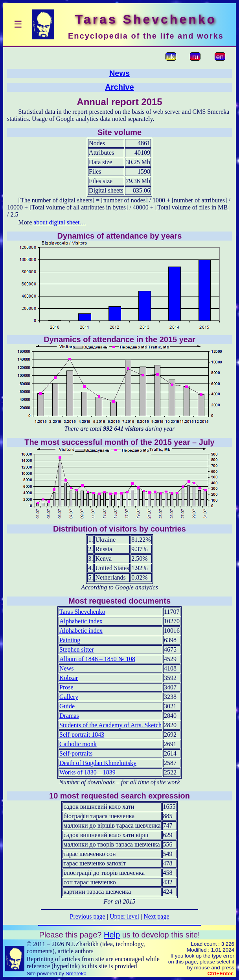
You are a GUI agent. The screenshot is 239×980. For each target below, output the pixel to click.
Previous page (88, 916)
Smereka (76, 974)
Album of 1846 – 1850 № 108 (97, 659)
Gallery (69, 697)
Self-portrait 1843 (82, 735)
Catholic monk (78, 744)
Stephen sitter (77, 649)
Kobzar (69, 678)
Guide (67, 706)
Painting (70, 640)
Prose (66, 687)
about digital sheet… (60, 222)
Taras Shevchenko (82, 612)
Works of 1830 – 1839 (87, 772)
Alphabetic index (81, 621)
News (119, 73)
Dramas (69, 716)
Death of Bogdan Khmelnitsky (98, 763)
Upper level (124, 916)
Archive (119, 87)
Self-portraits (76, 753)
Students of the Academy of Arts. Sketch (110, 725)
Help (112, 935)
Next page (156, 916)
